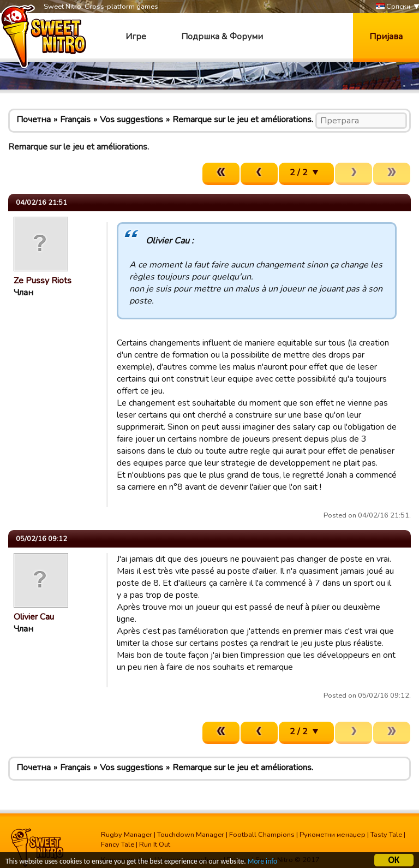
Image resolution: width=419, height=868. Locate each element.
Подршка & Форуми (222, 37)
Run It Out (155, 845)
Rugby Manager (127, 835)
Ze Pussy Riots (43, 281)
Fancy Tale (118, 845)
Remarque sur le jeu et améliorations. (243, 120)
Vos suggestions (131, 120)
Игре (136, 37)
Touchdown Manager (191, 835)
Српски (393, 7)
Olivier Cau (34, 617)
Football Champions (262, 835)
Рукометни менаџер (333, 835)
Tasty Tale (386, 835)
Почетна (34, 120)
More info (262, 862)
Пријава (386, 37)
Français (75, 120)
